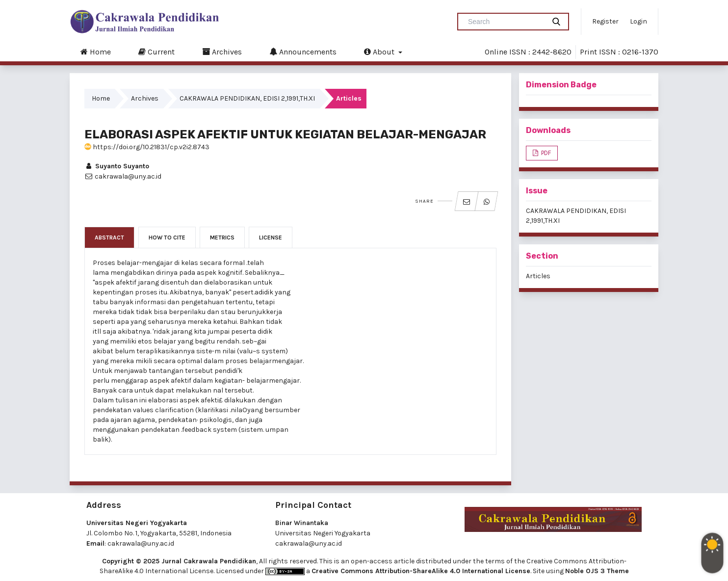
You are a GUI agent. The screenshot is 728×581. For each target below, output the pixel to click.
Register (605, 21)
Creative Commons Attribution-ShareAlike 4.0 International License (421, 571)
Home (96, 52)
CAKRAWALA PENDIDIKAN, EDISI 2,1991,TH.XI (247, 98)
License (271, 238)
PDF (545, 153)
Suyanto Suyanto (117, 166)
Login (638, 21)
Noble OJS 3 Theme (597, 571)
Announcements (303, 52)
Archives (222, 52)
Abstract (109, 238)
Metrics (222, 238)
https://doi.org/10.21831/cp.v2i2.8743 (147, 147)
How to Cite (167, 238)
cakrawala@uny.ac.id (141, 543)
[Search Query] (505, 22)
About (380, 52)
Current (156, 52)
